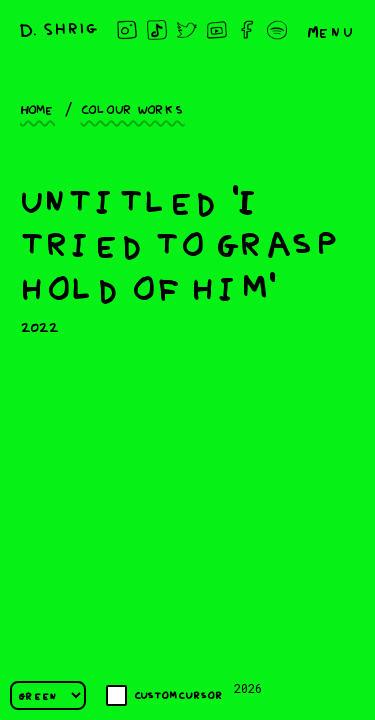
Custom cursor (164, 695)
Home (37, 108)
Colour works (133, 108)
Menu (331, 30)
